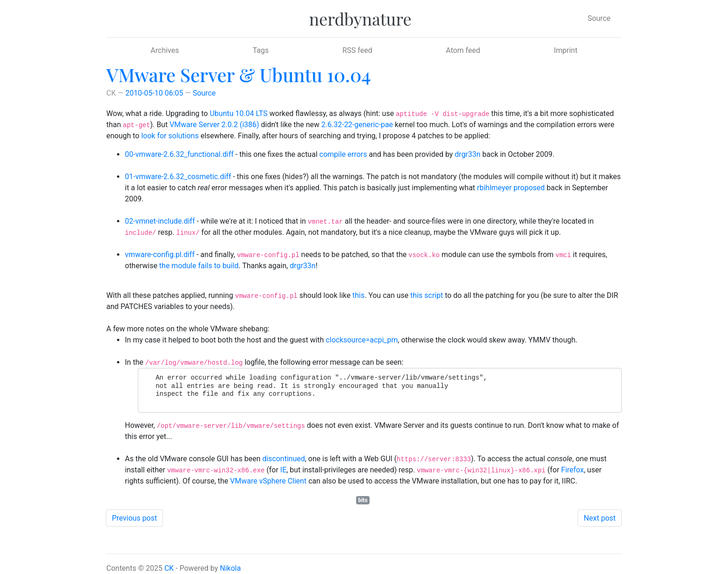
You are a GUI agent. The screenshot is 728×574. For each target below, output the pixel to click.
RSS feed (357, 50)
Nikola (231, 568)
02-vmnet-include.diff (160, 221)
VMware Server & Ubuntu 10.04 (239, 74)
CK (169, 568)
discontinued (284, 459)
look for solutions (170, 136)
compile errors (343, 154)
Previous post (134, 518)
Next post (600, 518)
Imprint (566, 50)
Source (599, 18)
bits (363, 500)
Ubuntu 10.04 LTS (239, 113)
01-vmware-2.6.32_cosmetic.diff (178, 177)
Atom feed (463, 50)
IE (283, 470)
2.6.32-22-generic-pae (357, 125)
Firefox (573, 470)
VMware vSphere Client (269, 481)
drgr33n (468, 154)
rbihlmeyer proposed (511, 188)
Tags (261, 50)
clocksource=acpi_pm (362, 340)
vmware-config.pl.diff (160, 255)
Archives (165, 50)
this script (427, 295)
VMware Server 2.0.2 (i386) (214, 125)
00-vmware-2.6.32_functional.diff (179, 154)
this (358, 295)
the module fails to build (199, 266)
